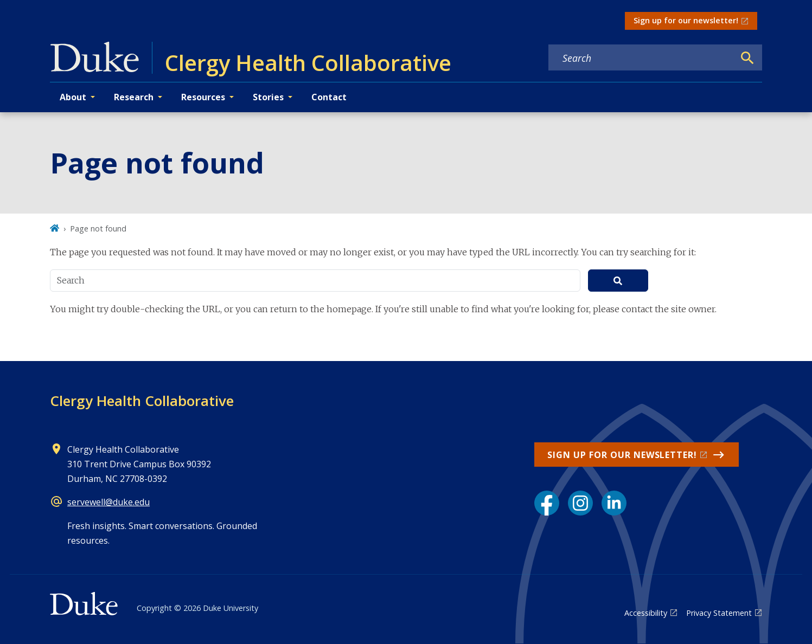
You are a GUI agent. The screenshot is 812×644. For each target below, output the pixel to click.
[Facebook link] (547, 503)
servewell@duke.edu (108, 502)
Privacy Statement (719, 613)
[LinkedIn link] (614, 503)
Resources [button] (203, 97)
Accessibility (646, 613)
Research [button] (134, 97)
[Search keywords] (641, 58)
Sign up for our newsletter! (686, 20)
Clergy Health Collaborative (142, 401)
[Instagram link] (580, 503)
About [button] (73, 97)
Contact (329, 97)
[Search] (747, 58)
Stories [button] (268, 97)
